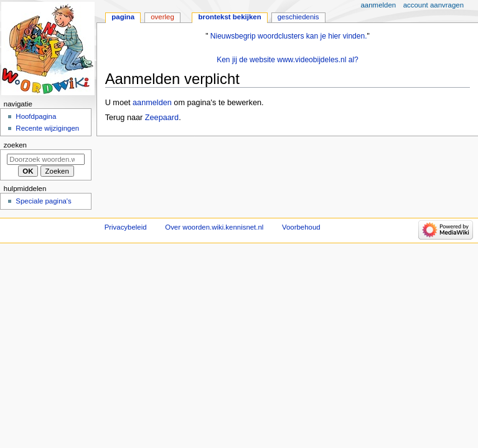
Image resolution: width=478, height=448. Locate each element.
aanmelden (152, 103)
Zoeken (15, 145)
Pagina (123, 17)
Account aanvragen (433, 5)
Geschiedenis (298, 17)
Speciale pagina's (43, 201)
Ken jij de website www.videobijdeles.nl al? (288, 60)
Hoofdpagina (36, 116)
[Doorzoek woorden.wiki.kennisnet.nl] (46, 159)
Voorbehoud (301, 227)
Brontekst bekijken (229, 17)
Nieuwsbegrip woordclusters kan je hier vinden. (289, 36)
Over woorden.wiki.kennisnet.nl (214, 227)
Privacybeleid (126, 227)
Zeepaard (162, 118)
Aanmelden (379, 5)
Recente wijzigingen (47, 128)
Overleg (162, 17)
